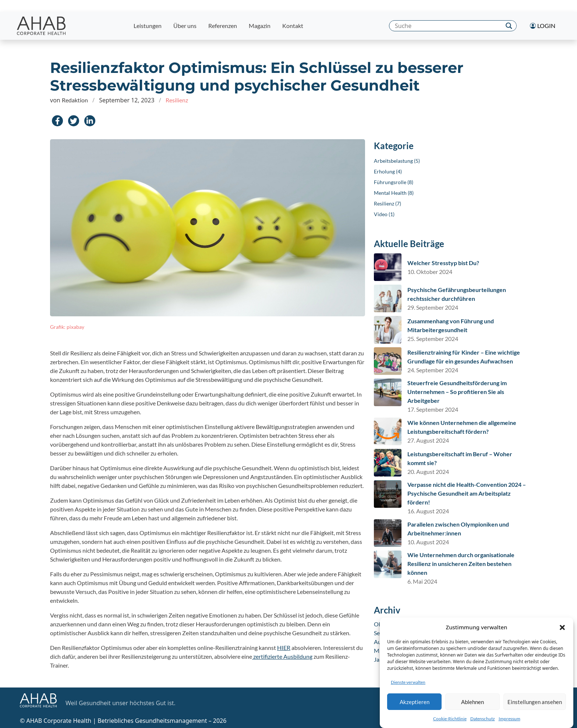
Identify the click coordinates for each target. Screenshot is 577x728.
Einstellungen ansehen (535, 706)
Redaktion (75, 100)
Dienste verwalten (408, 686)
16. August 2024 (428, 511)
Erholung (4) (388, 171)
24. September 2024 (433, 370)
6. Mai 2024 (422, 581)
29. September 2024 (433, 307)
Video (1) (384, 214)
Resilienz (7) (387, 203)
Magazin (260, 26)
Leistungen (148, 26)
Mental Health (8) (394, 193)
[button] (562, 631)
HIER (284, 648)
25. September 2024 (433, 339)
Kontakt (293, 26)
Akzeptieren (415, 706)
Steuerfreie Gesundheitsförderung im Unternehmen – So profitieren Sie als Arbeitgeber (457, 392)
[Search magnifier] (509, 26)
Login (543, 26)
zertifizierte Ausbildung (282, 656)
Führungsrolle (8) (394, 182)
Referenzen (223, 26)
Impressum (509, 722)
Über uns (185, 26)
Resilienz (177, 100)
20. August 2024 (428, 472)
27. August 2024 (428, 440)
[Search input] (447, 26)
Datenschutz (483, 722)
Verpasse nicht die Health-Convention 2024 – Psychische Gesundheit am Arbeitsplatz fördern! (467, 493)
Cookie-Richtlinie (450, 722)
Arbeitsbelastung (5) (397, 161)
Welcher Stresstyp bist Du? (443, 263)
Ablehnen (472, 706)
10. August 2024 (428, 542)
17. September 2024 (433, 409)
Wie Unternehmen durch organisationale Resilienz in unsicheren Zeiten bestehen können (461, 564)
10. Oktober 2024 (430, 272)
